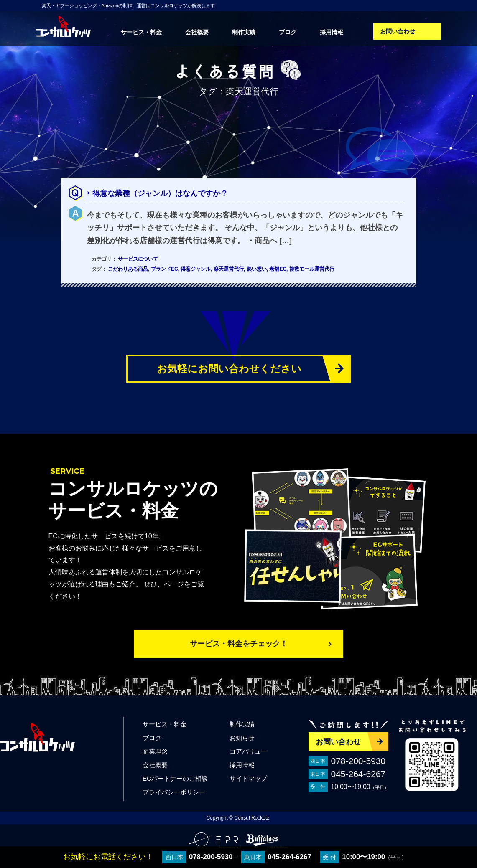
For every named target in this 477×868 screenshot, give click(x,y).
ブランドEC (165, 269)
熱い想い (257, 269)
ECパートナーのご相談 (175, 778)
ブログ (288, 32)
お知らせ (242, 738)
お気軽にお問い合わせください (229, 369)
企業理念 (155, 751)
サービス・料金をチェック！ (239, 644)
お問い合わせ (398, 31)
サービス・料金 (141, 32)
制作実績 (244, 32)
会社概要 (197, 32)
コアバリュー (248, 751)
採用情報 (332, 32)
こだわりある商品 (128, 269)
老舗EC (278, 269)
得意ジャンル (196, 269)
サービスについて (138, 259)
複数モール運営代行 (312, 269)
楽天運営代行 (229, 269)
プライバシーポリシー (174, 792)
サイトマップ (248, 778)
